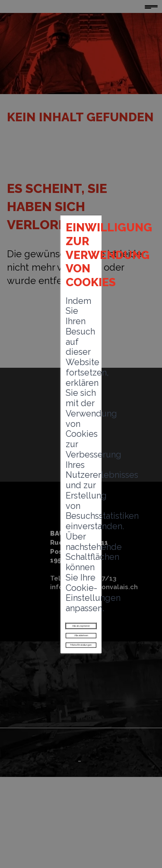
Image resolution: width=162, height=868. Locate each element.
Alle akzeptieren (81, 532)
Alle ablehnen (81, 552)
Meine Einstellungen (81, 571)
